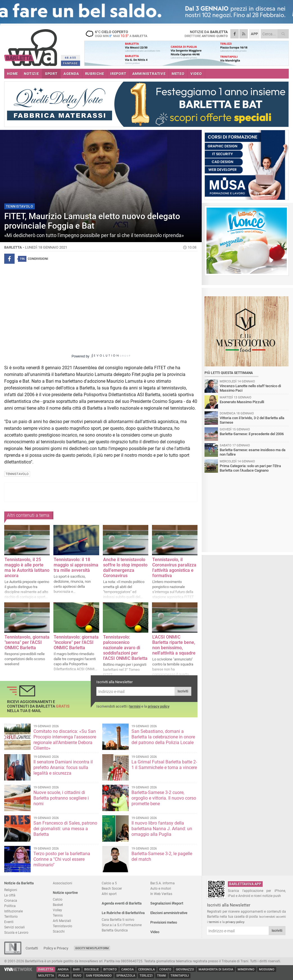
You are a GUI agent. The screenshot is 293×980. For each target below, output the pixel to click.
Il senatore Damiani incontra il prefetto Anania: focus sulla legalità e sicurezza (63, 767)
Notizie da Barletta (19, 883)
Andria (63, 969)
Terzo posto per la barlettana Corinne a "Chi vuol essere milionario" (62, 859)
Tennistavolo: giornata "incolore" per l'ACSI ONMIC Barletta (76, 642)
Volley (57, 910)
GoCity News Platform (92, 948)
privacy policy (159, 706)
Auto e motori (161, 888)
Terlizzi (146, 976)
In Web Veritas (161, 894)
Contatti (32, 948)
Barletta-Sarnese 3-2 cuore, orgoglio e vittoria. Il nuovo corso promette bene (164, 798)
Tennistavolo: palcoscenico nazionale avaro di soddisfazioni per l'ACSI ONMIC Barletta (125, 648)
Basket (58, 905)
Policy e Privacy (56, 948)
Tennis (58, 915)
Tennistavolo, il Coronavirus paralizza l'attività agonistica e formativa (174, 568)
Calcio (58, 899)
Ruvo (77, 976)
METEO (178, 74)
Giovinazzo (185, 969)
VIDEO (196, 74)
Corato (165, 969)
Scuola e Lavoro (16, 932)
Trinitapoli (180, 976)
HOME (13, 74)
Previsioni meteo (164, 922)
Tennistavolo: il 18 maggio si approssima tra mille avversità (76, 565)
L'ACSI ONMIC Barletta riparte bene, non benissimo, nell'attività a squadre (174, 645)
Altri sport (109, 894)
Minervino (246, 969)
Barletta (46, 969)
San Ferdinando (99, 976)
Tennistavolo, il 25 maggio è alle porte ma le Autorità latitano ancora (27, 568)
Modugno (267, 969)
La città (10, 895)
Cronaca (11, 900)
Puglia (64, 976)
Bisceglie (92, 969)
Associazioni (63, 883)
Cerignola (146, 969)
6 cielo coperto (119, 34)
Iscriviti (183, 691)
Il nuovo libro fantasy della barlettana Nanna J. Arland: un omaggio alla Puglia (162, 829)
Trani (162, 976)
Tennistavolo (63, 926)
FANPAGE (71, 63)
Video (155, 932)
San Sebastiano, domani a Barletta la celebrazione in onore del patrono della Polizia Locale (163, 737)
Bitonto (110, 969)
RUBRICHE (95, 74)
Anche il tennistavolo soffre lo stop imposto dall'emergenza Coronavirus (125, 568)
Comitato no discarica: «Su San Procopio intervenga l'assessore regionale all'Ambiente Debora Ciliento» (65, 740)
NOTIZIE (31, 74)
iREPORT (118, 74)
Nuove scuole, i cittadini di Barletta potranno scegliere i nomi (61, 798)
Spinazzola (126, 976)
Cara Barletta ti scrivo (118, 920)
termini (135, 706)
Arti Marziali (62, 921)
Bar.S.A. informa (163, 883)
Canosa (128, 969)
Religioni (11, 890)
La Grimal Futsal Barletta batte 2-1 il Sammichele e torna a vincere (164, 765)
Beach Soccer (112, 888)
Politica (10, 906)
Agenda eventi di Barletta (122, 903)
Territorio (11, 916)
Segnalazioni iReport (167, 903)
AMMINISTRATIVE (149, 74)
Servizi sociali (14, 927)
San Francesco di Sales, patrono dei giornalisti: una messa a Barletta (65, 829)
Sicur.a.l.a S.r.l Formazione (122, 925)
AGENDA (71, 74)
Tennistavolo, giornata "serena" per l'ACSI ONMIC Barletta (27, 642)
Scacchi (59, 931)
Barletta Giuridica (115, 930)
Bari (76, 969)
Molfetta (46, 976)
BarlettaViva (32, 46)
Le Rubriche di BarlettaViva (123, 913)
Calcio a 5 (109, 883)
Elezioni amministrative (169, 913)
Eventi (9, 922)
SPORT (51, 74)
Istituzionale (13, 911)
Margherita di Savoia (216, 969)
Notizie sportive (65, 893)
